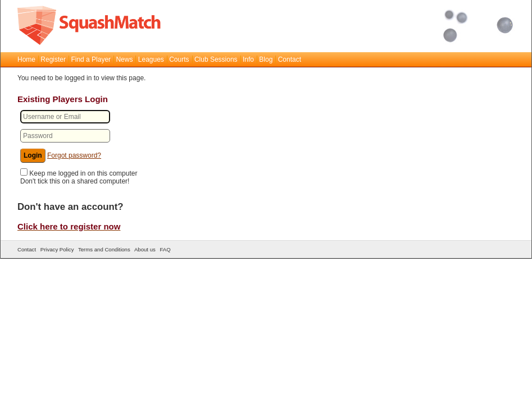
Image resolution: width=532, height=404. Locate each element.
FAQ (165, 249)
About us (145, 249)
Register (53, 59)
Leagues (151, 59)
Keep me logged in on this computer (83, 173)
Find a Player (91, 59)
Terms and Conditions (104, 249)
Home (26, 59)
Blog (266, 59)
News (124, 59)
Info (248, 59)
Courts (179, 59)
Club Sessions (216, 59)
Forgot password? (74, 155)
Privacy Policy (57, 249)
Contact (290, 59)
